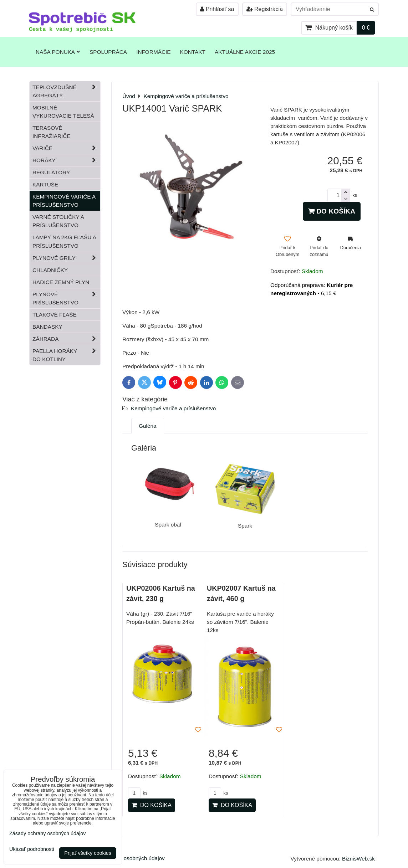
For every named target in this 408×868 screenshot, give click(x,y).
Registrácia (265, 9)
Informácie (153, 52)
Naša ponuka (58, 52)
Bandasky (47, 327)
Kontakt (193, 52)
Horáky (66, 160)
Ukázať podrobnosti (32, 849)
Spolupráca (108, 52)
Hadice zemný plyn (61, 282)
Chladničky (50, 270)
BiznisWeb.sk (358, 859)
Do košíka (332, 211)
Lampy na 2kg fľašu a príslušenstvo (64, 241)
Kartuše (45, 184)
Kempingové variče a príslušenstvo (173, 408)
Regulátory (51, 172)
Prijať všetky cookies (88, 853)
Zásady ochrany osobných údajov (124, 858)
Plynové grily (66, 258)
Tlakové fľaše (55, 315)
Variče (66, 148)
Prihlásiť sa (217, 9)
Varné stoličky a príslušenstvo (58, 221)
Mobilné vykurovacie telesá (63, 112)
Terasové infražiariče (52, 132)
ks (138, 793)
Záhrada (66, 339)
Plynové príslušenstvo (66, 298)
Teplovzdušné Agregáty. (66, 91)
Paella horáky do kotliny (66, 355)
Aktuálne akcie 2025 (245, 52)
